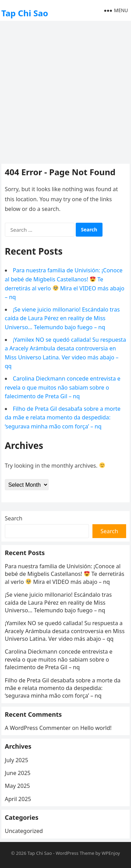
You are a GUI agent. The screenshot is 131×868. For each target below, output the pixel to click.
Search (14, 518)
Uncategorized (24, 831)
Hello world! (96, 728)
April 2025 (18, 799)
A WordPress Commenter (38, 728)
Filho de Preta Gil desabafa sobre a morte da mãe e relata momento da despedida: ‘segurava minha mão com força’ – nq (63, 418)
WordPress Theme (75, 853)
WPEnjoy (111, 853)
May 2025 (17, 786)
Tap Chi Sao (25, 13)
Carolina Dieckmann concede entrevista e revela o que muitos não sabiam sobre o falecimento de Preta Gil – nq (63, 387)
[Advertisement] (65, 91)
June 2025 (18, 773)
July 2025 (17, 760)
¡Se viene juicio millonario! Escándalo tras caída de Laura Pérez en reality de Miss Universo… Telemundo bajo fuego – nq (62, 318)
